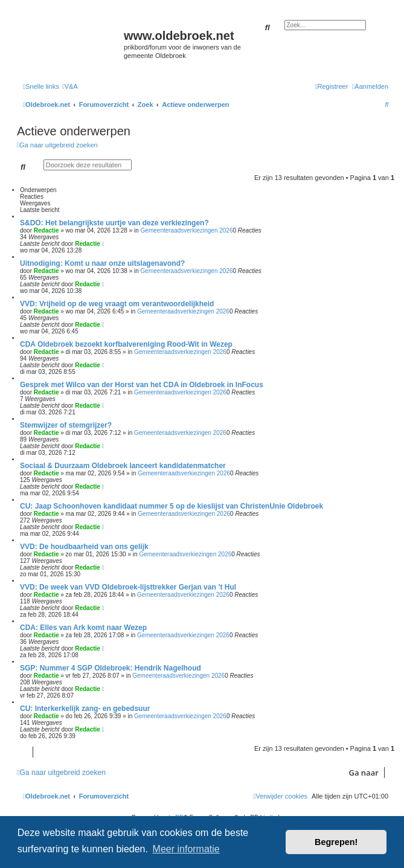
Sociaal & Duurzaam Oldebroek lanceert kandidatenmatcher (123, 466)
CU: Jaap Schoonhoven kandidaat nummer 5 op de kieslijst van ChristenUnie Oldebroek (172, 506)
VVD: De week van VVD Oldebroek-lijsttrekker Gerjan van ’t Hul (128, 587)
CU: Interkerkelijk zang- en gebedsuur (85, 709)
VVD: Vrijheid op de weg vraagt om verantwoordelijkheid (117, 304)
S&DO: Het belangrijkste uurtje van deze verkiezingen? (114, 223)
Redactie (46, 230)
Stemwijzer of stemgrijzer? (66, 425)
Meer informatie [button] (186, 849)
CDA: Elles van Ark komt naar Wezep (83, 628)
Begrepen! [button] (336, 842)
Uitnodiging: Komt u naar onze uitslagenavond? (102, 263)
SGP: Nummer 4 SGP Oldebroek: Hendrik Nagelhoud (111, 668)
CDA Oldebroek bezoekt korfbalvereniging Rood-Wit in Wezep (126, 344)
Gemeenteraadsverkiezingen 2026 (187, 230)
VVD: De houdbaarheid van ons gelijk (84, 547)
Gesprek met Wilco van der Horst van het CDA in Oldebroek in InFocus (142, 385)
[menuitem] (70, 86)
